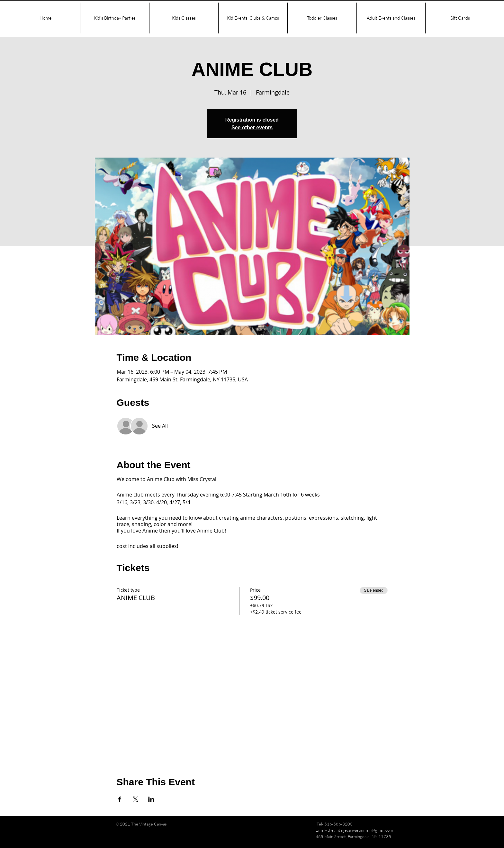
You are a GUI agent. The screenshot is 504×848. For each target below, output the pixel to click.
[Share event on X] (135, 799)
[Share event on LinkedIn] (151, 799)
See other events (252, 128)
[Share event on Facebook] (120, 799)
